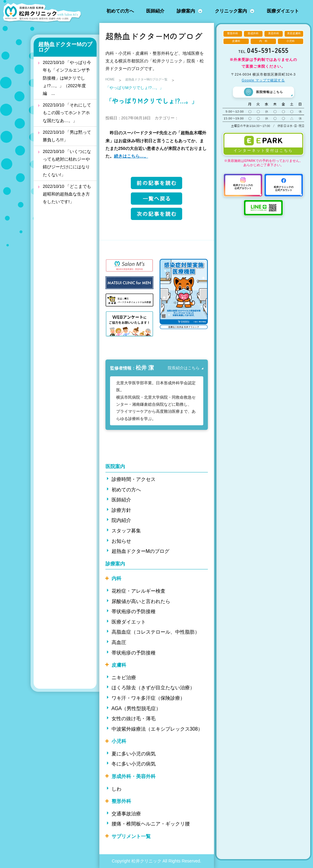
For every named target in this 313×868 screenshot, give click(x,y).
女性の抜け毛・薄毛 (134, 719)
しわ (116, 789)
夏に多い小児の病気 (134, 754)
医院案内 (115, 466)
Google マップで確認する (263, 80)
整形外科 (121, 801)
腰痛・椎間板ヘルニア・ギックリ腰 (151, 824)
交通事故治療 (126, 814)
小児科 (119, 741)
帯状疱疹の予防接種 (134, 611)
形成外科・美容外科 (134, 776)
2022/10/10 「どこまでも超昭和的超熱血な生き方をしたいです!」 (67, 194)
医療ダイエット (283, 11)
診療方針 (121, 510)
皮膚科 (119, 665)
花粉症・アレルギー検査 (138, 591)
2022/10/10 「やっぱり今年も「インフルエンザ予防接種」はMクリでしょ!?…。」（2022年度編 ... (67, 78)
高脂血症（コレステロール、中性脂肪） (156, 632)
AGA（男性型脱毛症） (136, 708)
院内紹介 (121, 520)
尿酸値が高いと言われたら (141, 601)
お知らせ (121, 541)
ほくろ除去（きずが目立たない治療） (153, 688)
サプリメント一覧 (131, 836)
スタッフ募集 (126, 531)
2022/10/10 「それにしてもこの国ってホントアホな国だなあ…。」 (67, 113)
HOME (111, 80)
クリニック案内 (231, 11)
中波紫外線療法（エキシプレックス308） (157, 729)
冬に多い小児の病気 (134, 764)
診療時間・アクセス (134, 479)
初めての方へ (120, 11)
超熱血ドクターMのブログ (65, 47)
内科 (116, 578)
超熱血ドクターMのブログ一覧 (155, 80)
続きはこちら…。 (131, 156)
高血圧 (119, 642)
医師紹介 (155, 11)
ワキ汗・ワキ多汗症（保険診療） (148, 698)
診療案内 (186, 11)
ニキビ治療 (124, 678)
